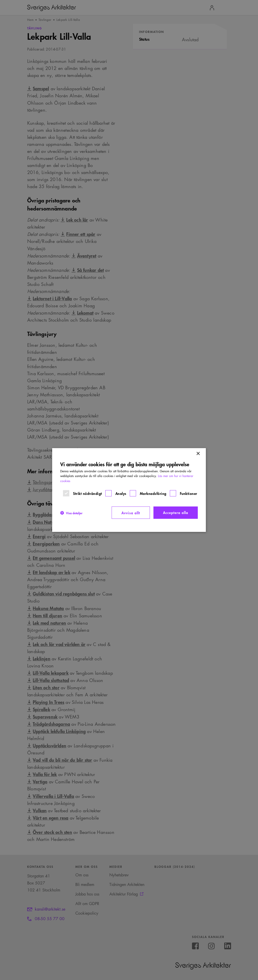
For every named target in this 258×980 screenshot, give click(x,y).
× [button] (198, 454)
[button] (71, 513)
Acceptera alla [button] (176, 512)
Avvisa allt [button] (131, 513)
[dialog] (129, 490)
